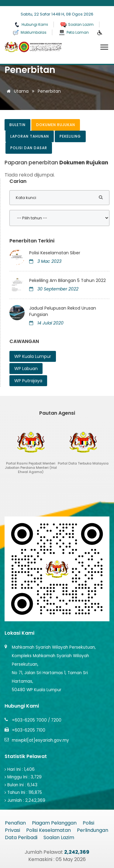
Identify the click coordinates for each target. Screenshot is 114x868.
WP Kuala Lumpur (33, 356)
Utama (17, 91)
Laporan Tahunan (30, 136)
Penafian (15, 823)
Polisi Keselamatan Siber (55, 253)
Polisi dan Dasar (29, 148)
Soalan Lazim (59, 837)
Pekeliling (70, 136)
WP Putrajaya (28, 381)
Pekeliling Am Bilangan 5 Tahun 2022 (67, 280)
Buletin (17, 125)
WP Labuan (26, 369)
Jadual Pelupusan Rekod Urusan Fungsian (63, 311)
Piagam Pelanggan (54, 823)
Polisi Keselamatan (48, 830)
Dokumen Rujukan (56, 125)
